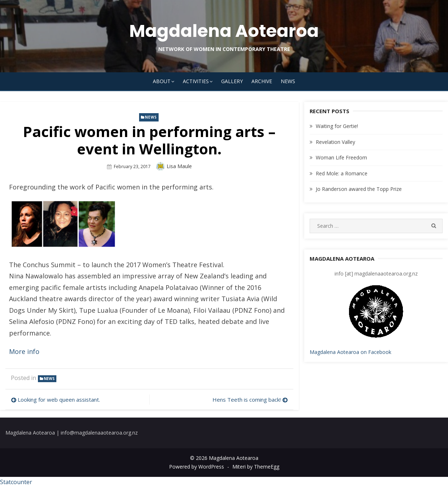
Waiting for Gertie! (337, 126)
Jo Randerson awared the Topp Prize (359, 189)
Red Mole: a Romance (342, 173)
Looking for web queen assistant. (59, 400)
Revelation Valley (335, 142)
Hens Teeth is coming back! (247, 400)
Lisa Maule (179, 166)
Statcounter (16, 482)
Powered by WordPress (197, 467)
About (162, 81)
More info (24, 351)
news (151, 117)
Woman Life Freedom (341, 157)
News (288, 81)
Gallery (232, 81)
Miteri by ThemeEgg (256, 467)
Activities (196, 81)
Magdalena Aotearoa (224, 31)
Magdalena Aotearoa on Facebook (350, 352)
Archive (262, 81)
